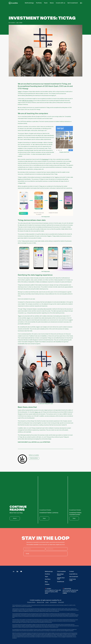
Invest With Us (73, 574)
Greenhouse (61, 582)
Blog (46, 582)
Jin (39, 412)
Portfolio (47, 574)
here (31, 606)
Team (46, 577)
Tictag (19, 92)
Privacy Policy (31, 602)
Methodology (49, 571)
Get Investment (74, 577)
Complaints (53, 602)
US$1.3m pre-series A (28, 101)
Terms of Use (40, 602)
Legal (47, 602)
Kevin (36, 412)
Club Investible (61, 571)
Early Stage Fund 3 (60, 575)
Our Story (48, 579)
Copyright (61, 602)
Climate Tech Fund (61, 578)
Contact (72, 571)
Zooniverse (45, 159)
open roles (40, 442)
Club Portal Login (72, 580)
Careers (47, 584)
